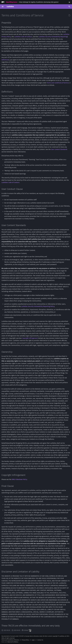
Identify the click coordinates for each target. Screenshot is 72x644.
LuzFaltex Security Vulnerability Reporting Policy (38, 306)
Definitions (5, 60)
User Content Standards (59, 149)
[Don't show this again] (69, 2)
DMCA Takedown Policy (19, 479)
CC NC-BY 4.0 (22, 636)
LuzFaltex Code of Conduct (23, 37)
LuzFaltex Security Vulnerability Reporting (53, 37)
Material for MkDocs (13, 642)
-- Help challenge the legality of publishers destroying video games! (30, 2)
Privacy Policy (25, 640)
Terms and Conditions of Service (58, 83)
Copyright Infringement (30, 338)
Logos (33, 640)
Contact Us (40, 640)
